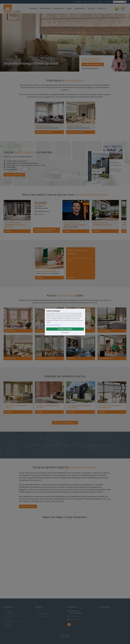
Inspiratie (91, 8)
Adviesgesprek (78, 2)
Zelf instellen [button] (65, 333)
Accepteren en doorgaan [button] (65, 329)
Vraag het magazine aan (13, 175)
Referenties (102, 8)
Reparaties (87, 2)
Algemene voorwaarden (43, 614)
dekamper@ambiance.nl (42, 211)
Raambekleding (59, 8)
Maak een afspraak (27, 507)
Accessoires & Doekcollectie (12, 622)
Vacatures (108, 2)
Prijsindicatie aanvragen (92, 65)
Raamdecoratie (9, 614)
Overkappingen (45, 8)
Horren (69, 8)
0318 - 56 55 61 (39, 214)
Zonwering (33, 8)
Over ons (101, 2)
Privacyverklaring (41, 616)
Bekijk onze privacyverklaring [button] (53, 325)
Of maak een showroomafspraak (90, 68)
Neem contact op (75, 619)
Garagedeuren (80, 8)
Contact (94, 2)
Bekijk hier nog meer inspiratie (64, 423)
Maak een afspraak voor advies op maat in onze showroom (47, 230)
